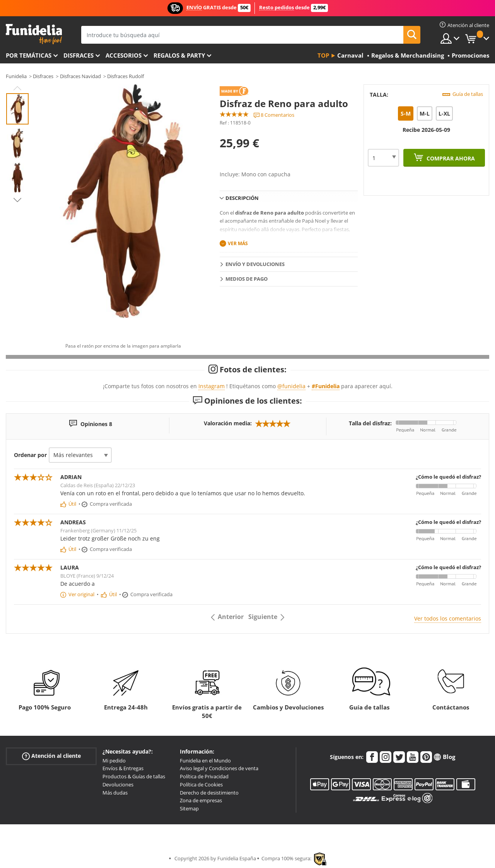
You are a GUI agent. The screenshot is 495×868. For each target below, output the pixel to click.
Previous (17, 88)
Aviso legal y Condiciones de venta (219, 768)
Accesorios (124, 55)
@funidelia (291, 386)
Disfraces (79, 55)
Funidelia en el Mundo (205, 761)
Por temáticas (29, 55)
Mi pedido (114, 761)
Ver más (238, 243)
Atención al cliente (51, 756)
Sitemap (189, 808)
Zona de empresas (201, 800)
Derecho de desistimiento (209, 793)
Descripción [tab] (242, 198)
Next (17, 200)
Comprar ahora (450, 158)
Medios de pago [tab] (247, 279)
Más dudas (115, 793)
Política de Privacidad (204, 776)
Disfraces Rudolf (125, 76)
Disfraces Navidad (80, 76)
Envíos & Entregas (123, 768)
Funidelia (16, 76)
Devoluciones (118, 784)
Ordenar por (30, 455)
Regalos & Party (179, 55)
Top (323, 55)
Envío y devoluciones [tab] (255, 264)
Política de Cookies (201, 784)
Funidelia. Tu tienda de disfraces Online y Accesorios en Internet (34, 34)
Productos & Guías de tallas (134, 776)
